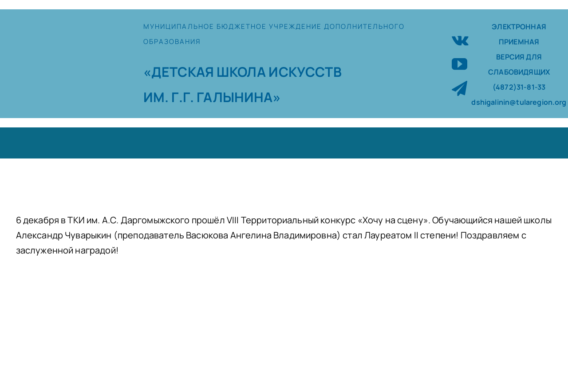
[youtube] (460, 64)
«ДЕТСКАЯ (180, 72)
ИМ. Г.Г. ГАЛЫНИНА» (212, 97)
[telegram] (460, 88)
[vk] (460, 39)
